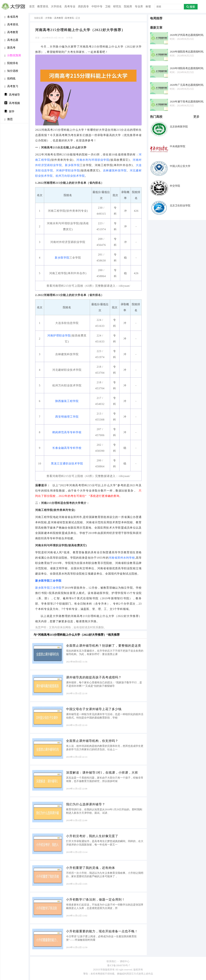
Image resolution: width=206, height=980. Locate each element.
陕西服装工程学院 (67, 401)
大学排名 (56, 6)
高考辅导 (12, 94)
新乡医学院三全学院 (48, 581)
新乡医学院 (72, 165)
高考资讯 (11, 25)
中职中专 (97, 6)
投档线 (10, 79)
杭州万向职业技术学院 (70, 176)
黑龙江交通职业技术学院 (67, 463)
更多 (196, 117)
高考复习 (11, 86)
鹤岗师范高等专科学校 (67, 432)
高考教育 (11, 32)
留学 (9, 111)
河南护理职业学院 (68, 170)
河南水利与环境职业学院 (93, 160)
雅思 (9, 119)
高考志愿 (11, 40)
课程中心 (125, 961)
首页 (32, 6)
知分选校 (11, 71)
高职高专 (83, 6)
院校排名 (11, 63)
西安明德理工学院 (67, 417)
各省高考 (11, 17)
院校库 (128, 6)
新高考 (10, 48)
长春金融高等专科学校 (67, 448)
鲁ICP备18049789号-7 (119, 966)
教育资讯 (43, 6)
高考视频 (12, 103)
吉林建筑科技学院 (115, 170)
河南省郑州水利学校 (122, 558)
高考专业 (70, 6)
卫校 (108, 6)
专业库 (139, 6)
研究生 (117, 6)
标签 (148, 6)
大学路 (48, 18)
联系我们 (111, 961)
